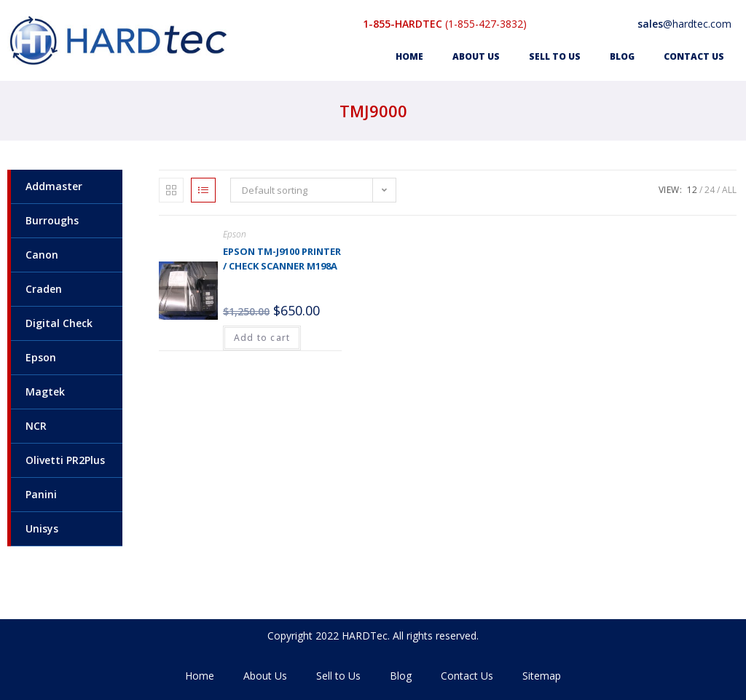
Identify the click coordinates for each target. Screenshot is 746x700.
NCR (36, 426)
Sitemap (542, 676)
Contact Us (694, 56)
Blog (622, 56)
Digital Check (59, 323)
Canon (42, 255)
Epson (41, 357)
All (729, 190)
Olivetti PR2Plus (65, 460)
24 (710, 190)
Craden (44, 289)
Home (409, 56)
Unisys (42, 528)
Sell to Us (555, 56)
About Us (476, 56)
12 (692, 190)
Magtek (45, 392)
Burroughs (52, 220)
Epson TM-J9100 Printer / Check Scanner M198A (282, 259)
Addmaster (54, 186)
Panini (41, 494)
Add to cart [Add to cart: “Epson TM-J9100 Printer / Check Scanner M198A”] (262, 338)
